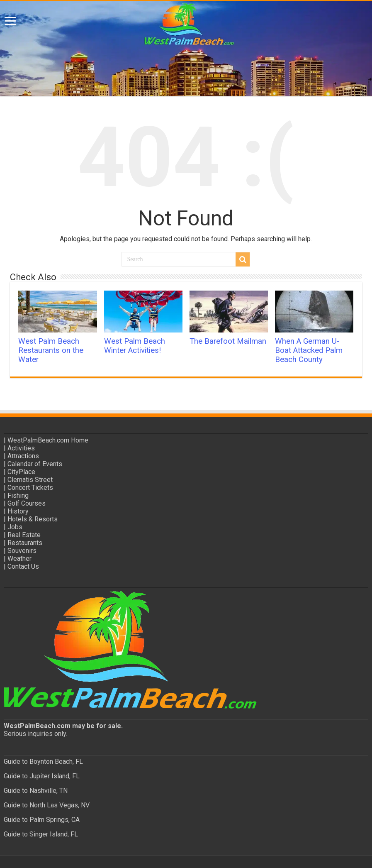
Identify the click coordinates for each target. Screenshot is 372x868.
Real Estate (24, 535)
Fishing (18, 495)
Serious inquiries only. (35, 734)
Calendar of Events (35, 464)
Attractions (23, 456)
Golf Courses (27, 503)
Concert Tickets (30, 488)
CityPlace (21, 472)
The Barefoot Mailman (228, 341)
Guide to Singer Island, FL (41, 834)
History (18, 511)
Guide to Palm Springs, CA (42, 820)
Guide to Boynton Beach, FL (43, 762)
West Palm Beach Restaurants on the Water (51, 350)
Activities (21, 448)
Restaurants (25, 543)
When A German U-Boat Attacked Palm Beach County (309, 350)
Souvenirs (22, 551)
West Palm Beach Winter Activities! (135, 346)
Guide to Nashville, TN (36, 791)
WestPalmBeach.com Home (48, 440)
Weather (19, 559)
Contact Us (23, 566)
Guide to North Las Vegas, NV (47, 805)
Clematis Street (30, 480)
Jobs (15, 527)
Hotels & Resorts (33, 519)
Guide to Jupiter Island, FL (42, 776)
